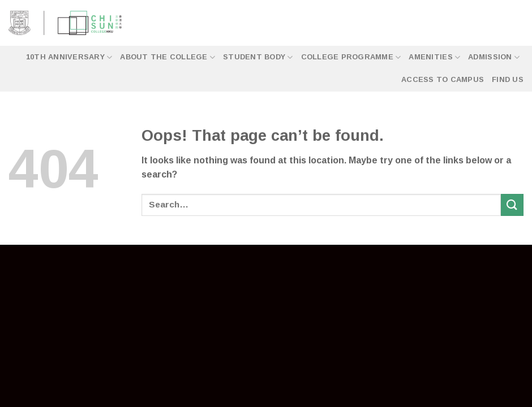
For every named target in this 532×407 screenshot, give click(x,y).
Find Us (508, 79)
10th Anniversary (69, 57)
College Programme (351, 57)
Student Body (258, 57)
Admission (494, 57)
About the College (168, 57)
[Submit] (512, 205)
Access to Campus (443, 79)
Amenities (434, 57)
